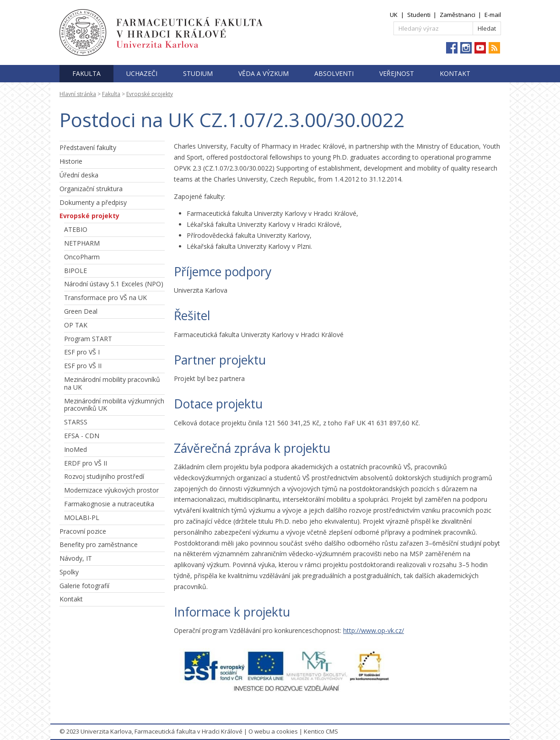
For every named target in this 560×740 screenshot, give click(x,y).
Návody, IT (76, 558)
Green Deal (81, 311)
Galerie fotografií (84, 586)
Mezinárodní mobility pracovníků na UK (112, 383)
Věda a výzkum (264, 73)
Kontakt (455, 73)
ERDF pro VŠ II (86, 463)
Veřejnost (397, 73)
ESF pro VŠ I (82, 352)
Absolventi (334, 73)
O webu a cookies (273, 731)
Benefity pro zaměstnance (99, 544)
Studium (198, 73)
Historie (71, 161)
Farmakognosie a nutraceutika (109, 504)
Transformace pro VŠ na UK (105, 298)
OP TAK (76, 325)
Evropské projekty (150, 94)
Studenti (419, 15)
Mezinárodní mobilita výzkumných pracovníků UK (114, 405)
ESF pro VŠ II (83, 366)
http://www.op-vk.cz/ (374, 630)
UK (394, 15)
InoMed (75, 449)
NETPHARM (82, 243)
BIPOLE (75, 271)
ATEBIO (76, 229)
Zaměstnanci (458, 15)
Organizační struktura (91, 189)
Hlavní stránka (78, 94)
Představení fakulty (88, 147)
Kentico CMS (321, 731)
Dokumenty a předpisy (93, 202)
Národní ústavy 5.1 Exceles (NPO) (114, 284)
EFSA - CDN (82, 436)
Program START (88, 339)
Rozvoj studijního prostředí (104, 476)
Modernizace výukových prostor (111, 490)
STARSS (76, 422)
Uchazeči (142, 73)
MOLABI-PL (82, 517)
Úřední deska (79, 175)
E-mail (493, 15)
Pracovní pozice (83, 531)
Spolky (69, 572)
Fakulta (86, 73)
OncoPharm (82, 257)
